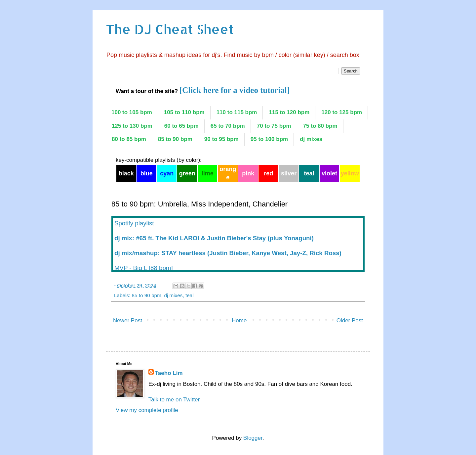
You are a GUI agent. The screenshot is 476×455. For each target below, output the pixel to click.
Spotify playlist (134, 223)
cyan (167, 173)
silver (289, 173)
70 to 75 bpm (274, 126)
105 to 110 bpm (184, 112)
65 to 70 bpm (228, 126)
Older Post (350, 320)
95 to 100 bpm (269, 139)
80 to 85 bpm (129, 139)
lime (208, 173)
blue (147, 173)
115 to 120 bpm (289, 112)
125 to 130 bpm (132, 126)
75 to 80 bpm (320, 126)
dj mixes (311, 139)
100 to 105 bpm (132, 112)
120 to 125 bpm (342, 112)
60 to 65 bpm (181, 126)
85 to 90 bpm (175, 139)
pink (248, 173)
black (126, 173)
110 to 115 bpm (237, 112)
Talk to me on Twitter (174, 400)
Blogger (253, 438)
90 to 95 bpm (221, 139)
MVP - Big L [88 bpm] (144, 268)
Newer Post (128, 320)
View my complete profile (147, 410)
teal (309, 173)
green (187, 173)
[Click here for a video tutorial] (235, 90)
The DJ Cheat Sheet (170, 29)
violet (329, 173)
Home (239, 320)
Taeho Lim (169, 373)
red (268, 173)
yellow (350, 173)
